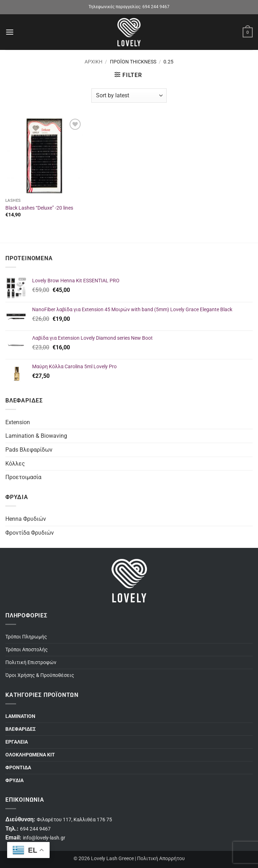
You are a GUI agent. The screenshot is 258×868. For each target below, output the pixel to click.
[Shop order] (129, 96)
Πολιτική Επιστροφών (31, 662)
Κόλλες (15, 464)
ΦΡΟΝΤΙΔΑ (18, 768)
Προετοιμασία (23, 477)
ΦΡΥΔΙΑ (14, 780)
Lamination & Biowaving (36, 436)
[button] (10, 32)
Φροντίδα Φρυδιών (30, 533)
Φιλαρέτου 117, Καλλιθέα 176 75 (74, 820)
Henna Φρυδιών (26, 519)
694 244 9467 (156, 7)
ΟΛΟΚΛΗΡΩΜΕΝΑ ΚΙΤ (30, 755)
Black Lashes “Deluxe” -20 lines (39, 208)
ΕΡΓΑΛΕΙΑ (17, 742)
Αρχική (93, 62)
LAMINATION (20, 716)
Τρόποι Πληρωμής (26, 637)
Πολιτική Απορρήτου (161, 859)
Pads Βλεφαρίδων (29, 450)
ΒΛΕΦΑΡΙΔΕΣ (21, 729)
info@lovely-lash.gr (44, 838)
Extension (18, 422)
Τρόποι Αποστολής (27, 650)
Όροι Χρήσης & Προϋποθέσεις (40, 675)
